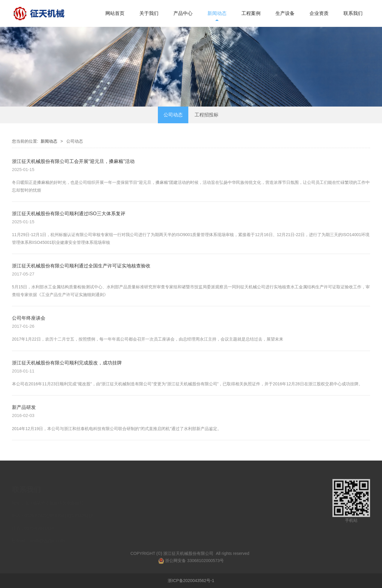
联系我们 (353, 13)
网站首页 (115, 13)
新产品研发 (24, 407)
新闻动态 (217, 13)
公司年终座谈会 (29, 318)
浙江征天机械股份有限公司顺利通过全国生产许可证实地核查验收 (81, 266)
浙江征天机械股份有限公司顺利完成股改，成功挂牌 (67, 363)
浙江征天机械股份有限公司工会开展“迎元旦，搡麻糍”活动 (73, 161)
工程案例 (251, 13)
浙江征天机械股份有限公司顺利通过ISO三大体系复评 (69, 213)
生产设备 (285, 13)
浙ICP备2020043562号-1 (191, 581)
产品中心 (183, 13)
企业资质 (319, 13)
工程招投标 (207, 115)
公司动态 (173, 115)
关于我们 (149, 13)
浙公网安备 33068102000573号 (191, 564)
